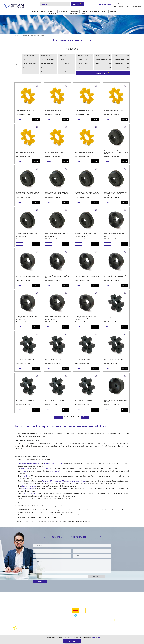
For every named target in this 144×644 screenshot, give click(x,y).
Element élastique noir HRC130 (84, 359)
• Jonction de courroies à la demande (55, 615)
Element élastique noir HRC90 (25, 359)
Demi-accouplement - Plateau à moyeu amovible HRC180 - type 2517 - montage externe (27, 235)
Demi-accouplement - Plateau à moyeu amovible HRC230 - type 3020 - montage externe (57, 235)
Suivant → (85, 417)
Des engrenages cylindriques (29, 464)
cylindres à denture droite (53, 464)
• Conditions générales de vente (25, 611)
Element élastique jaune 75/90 (54, 152)
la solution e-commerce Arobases (46, 630)
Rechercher (76, 4)
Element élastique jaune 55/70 (113, 111)
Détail (19, 120)
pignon (23, 471)
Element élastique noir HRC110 (54, 359)
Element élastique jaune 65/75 (25, 152)
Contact (36, 120)
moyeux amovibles (28, 494)
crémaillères (26, 469)
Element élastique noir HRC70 (113, 318)
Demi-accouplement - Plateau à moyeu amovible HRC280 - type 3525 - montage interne (86, 318)
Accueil (17, 35)
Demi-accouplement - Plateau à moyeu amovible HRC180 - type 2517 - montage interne (27, 318)
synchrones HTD (58, 481)
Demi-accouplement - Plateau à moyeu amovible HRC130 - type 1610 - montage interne (87, 276)
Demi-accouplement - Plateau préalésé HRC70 (116, 401)
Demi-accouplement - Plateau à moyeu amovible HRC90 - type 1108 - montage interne (28, 276)
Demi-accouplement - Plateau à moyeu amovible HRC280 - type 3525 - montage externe (86, 235)
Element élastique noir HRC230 (55, 401)
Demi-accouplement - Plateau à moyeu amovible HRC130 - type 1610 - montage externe (87, 194)
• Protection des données (23, 615)
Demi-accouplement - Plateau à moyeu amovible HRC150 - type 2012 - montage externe (116, 194)
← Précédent (59, 417)
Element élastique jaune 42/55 (54, 111)
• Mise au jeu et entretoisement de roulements (54, 611)
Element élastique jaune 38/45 (25, 111)
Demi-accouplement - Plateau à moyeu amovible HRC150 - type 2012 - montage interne (116, 276)
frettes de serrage (28, 489)
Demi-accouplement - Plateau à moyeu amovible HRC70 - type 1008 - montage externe (116, 152)
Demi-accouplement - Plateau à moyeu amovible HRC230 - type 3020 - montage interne (57, 318)
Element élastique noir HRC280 (84, 401)
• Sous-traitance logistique (51, 619)
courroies (25, 476)
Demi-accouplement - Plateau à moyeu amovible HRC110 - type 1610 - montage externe (57, 194)
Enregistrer (72, 641)
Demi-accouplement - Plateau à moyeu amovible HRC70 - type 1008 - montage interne (116, 235)
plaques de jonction (29, 486)
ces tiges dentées (43, 469)
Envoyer (40, 582)
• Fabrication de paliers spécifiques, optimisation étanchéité (54, 605)
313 (79, 417)
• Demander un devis (50, 622)
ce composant (54, 471)
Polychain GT (47, 481)
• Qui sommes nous (21, 604)
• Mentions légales (21, 608)
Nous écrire (119, 617)
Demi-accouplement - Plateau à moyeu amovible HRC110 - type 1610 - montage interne (57, 276)
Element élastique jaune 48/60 (84, 111)
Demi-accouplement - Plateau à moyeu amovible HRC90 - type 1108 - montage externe (28, 194)
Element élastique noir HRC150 (113, 359)
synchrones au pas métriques (76, 481)
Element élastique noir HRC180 (25, 401)
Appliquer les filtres (102, 73)
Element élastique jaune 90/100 (84, 152)
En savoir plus (96, 637)
